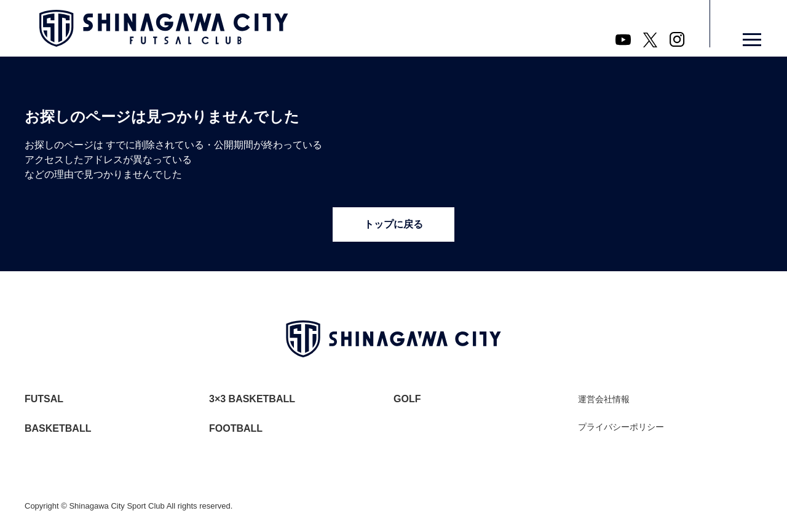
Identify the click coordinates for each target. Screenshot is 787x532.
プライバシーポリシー (621, 427)
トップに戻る (393, 224)
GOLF (407, 399)
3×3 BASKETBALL (252, 399)
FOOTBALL (236, 428)
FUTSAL (44, 399)
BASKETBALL (58, 428)
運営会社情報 (604, 399)
